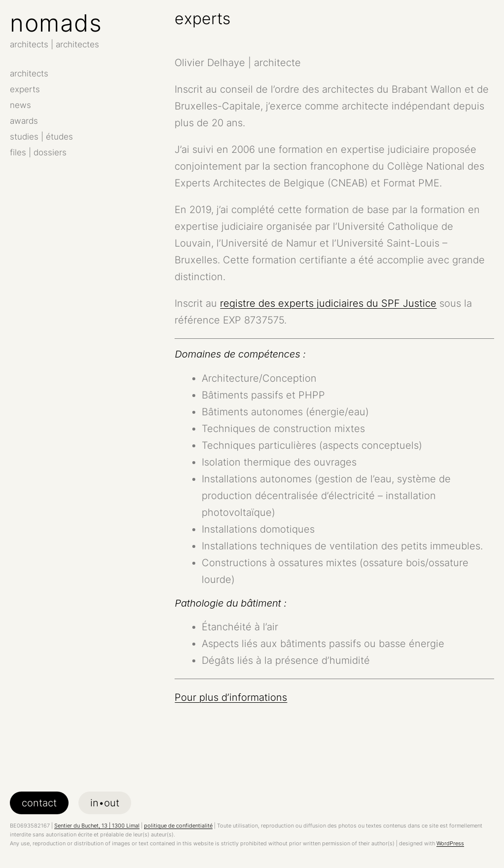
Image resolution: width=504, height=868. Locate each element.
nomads (56, 23)
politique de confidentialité (178, 826)
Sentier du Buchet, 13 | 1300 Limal (97, 826)
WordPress (450, 843)
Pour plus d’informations (231, 697)
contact (39, 803)
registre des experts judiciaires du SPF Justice (328, 303)
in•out (105, 803)
